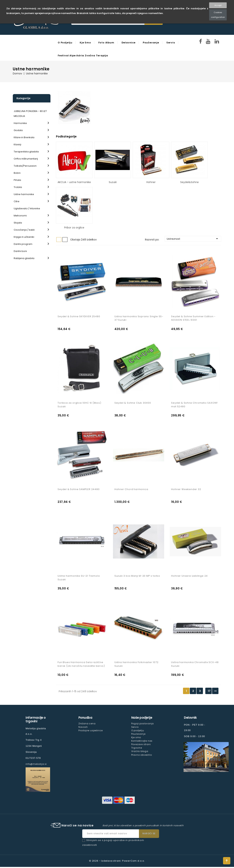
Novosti (83, 728)
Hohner (151, 182)
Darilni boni (20, 251)
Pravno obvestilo (142, 756)
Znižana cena (87, 725)
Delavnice (129, 43)
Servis (171, 43)
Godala (18, 130)
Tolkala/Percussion (25, 166)
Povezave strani (141, 746)
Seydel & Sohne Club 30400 (133, 403)
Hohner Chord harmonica (131, 490)
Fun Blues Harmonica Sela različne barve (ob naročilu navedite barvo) (81, 665)
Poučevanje (151, 43)
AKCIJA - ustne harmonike (74, 182)
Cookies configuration (218, 15)
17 (209, 692)
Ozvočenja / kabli (24, 230)
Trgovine (137, 749)
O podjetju (65, 43)
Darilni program (23, 244)
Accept (218, 5)
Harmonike (20, 123)
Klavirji (17, 144)
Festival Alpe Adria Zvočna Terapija (83, 56)
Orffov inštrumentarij (26, 159)
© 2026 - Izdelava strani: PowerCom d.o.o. (117, 862)
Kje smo (85, 43)
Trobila (18, 187)
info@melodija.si (36, 765)
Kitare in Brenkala (24, 137)
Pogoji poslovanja (143, 725)
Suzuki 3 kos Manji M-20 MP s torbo (137, 577)
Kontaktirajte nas (142, 742)
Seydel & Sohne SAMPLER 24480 (79, 490)
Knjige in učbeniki (24, 237)
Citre (17, 201)
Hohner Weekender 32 (186, 490)
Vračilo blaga (140, 753)
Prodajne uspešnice (91, 732)
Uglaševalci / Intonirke (27, 208)
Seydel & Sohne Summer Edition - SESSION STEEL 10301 (193, 318)
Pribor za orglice (74, 228)
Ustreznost (193, 239)
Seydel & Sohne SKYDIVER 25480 (79, 317)
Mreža (59, 240)
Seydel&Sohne (189, 182)
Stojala (18, 223)
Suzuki (113, 182)
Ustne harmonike (24, 194)
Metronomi (20, 216)
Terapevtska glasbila (26, 152)
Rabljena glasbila (24, 258)
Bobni (17, 173)
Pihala (17, 180)
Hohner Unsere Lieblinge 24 (189, 577)
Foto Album (106, 43)
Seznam (65, 240)
